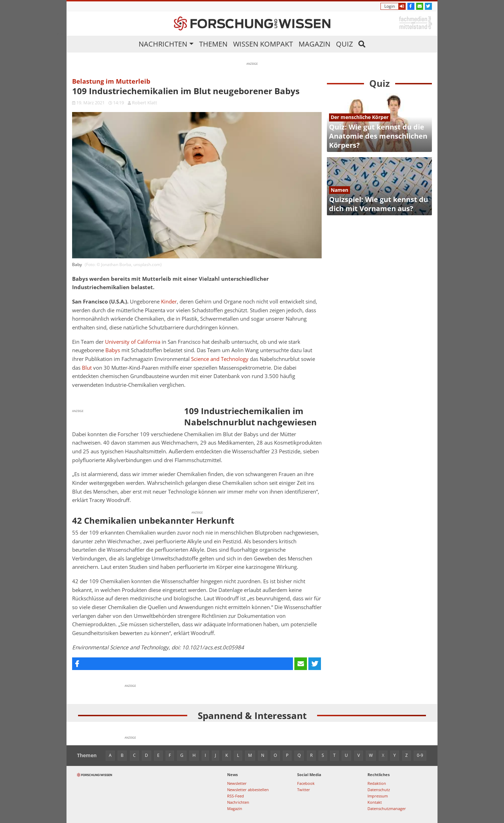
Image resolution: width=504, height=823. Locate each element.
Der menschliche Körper (360, 117)
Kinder (169, 302)
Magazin (314, 44)
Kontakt (375, 802)
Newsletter (237, 783)
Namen (339, 190)
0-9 (420, 755)
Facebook (306, 783)
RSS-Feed (236, 796)
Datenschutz (379, 790)
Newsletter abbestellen (248, 790)
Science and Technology (220, 359)
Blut (87, 368)
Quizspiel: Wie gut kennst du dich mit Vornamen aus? (379, 204)
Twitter (304, 790)
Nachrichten (163, 44)
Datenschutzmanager (387, 808)
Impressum (378, 796)
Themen (213, 44)
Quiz (344, 44)
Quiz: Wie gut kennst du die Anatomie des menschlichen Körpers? (378, 136)
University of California (133, 342)
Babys (113, 350)
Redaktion (377, 783)
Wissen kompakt (263, 44)
